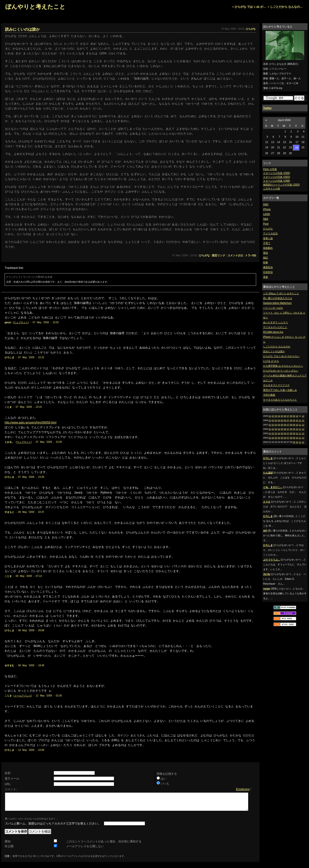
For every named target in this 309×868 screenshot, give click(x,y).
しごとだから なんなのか (277, 347)
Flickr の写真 (270, 169)
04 (279, 416)
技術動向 (268, 248)
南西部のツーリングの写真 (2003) (281, 185)
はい (163, 779)
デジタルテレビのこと (275, 327)
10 (297, 416)
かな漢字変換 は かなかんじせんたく (283, 366)
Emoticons (243, 789)
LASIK (267, 214)
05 (282, 416)
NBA (266, 219)
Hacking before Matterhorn (277, 303)
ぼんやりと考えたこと (35, 7)
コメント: (11, 789)
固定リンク (219, 255)
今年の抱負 (269, 395)
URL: (8, 784)
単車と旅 (268, 238)
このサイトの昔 (272, 189)
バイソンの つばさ (273, 308)
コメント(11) (235, 255)
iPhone (267, 209)
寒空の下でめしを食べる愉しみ (280, 390)
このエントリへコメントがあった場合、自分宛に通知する (104, 845)
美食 (266, 277)
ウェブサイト (21, 322)
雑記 (266, 258)
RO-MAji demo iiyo (273, 332)
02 (273, 416)
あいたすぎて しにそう (276, 322)
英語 (266, 253)
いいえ (165, 783)
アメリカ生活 (270, 233)
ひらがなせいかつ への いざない (281, 371)
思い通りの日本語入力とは (278, 298)
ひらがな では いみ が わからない (281, 356)
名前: (8, 773)
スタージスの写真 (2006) (277, 173)
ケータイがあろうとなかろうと (280, 400)
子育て (267, 243)
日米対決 (268, 272)
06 (285, 416)
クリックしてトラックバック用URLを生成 (29, 277)
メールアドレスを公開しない (85, 850)
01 (270, 416)
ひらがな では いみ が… (250, 7)
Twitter (267, 108)
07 (288, 416)
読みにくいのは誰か (274, 351)
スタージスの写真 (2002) (277, 177)
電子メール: (12, 779)
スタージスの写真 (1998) (277, 181)
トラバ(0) (251, 255)
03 (276, 416)
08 (291, 416)
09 (294, 416)
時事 (266, 262)
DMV (266, 204)
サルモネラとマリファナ (276, 385)
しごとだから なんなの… (286, 7)
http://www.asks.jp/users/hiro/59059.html (31, 423)
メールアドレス (23, 696)
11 (300, 420)
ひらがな (268, 229)
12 (303, 416)
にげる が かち (271, 361)
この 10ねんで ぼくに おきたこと (281, 293)
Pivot (266, 224)
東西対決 (268, 267)
